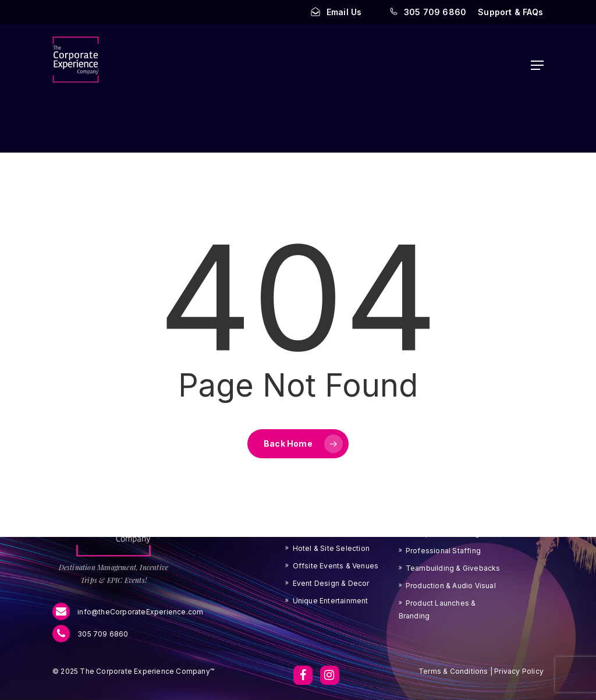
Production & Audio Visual (451, 586)
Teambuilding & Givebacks (453, 568)
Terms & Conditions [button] (453, 671)
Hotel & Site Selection (331, 548)
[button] (510, 12)
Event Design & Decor (331, 583)
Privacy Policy (518, 671)
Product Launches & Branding (437, 609)
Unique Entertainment (331, 601)
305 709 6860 (91, 634)
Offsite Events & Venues (336, 566)
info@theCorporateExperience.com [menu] (128, 612)
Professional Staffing (443, 551)
